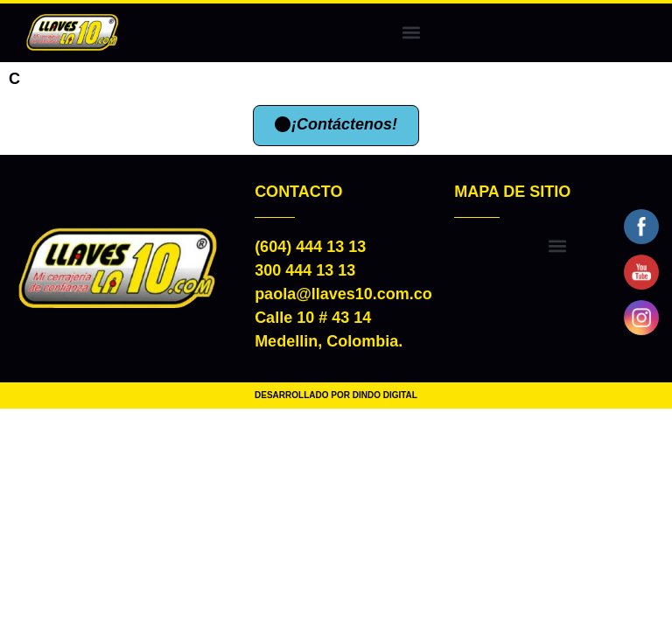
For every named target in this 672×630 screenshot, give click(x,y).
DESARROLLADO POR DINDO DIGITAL (336, 395)
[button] (411, 33)
